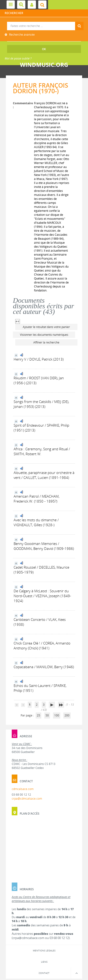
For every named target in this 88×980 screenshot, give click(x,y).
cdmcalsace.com (23, 789)
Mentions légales (44, 950)
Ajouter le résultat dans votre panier (46, 327)
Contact (44, 973)
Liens (44, 962)
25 (38, 715)
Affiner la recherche (46, 342)
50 (47, 715)
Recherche (44, 22)
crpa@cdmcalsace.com (27, 799)
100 (57, 715)
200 (67, 715)
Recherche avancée (22, 35)
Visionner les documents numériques (44, 335)
